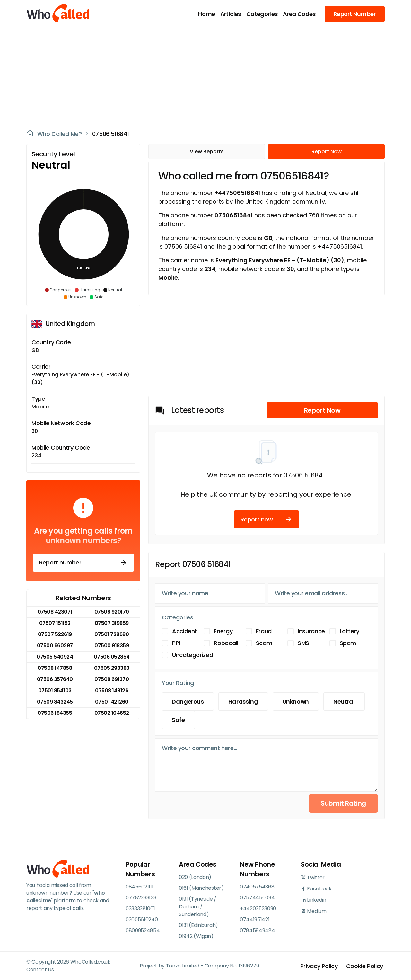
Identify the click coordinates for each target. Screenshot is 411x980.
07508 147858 (55, 668)
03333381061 (140, 909)
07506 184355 (55, 713)
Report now (266, 519)
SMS (303, 643)
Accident (185, 631)
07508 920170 (112, 612)
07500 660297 (55, 646)
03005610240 (142, 919)
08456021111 (139, 887)
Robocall (226, 643)
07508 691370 (112, 679)
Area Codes (299, 14)
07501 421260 (112, 702)
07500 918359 (112, 646)
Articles (231, 14)
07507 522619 (55, 634)
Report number (83, 563)
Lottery (350, 631)
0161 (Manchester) (201, 888)
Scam (264, 643)
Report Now (327, 151)
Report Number (355, 14)
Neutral (344, 701)
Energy (223, 631)
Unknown (296, 701)
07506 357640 (55, 679)
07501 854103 (55, 691)
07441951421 (255, 919)
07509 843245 (55, 702)
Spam (348, 643)
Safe (178, 720)
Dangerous (188, 701)
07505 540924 (55, 657)
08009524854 (143, 930)
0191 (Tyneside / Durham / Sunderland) (198, 907)
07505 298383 (112, 668)
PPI (176, 643)
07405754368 (257, 887)
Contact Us (40, 970)
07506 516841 (111, 134)
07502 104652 (112, 713)
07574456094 (257, 898)
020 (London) (195, 877)
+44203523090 (258, 909)
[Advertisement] (202, 73)
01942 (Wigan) (196, 936)
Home (207, 14)
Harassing (243, 701)
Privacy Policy (319, 966)
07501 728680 (112, 634)
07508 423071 (55, 612)
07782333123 (141, 898)
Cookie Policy (365, 966)
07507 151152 (55, 623)
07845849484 (257, 930)
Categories (262, 14)
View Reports (207, 151)
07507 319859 (112, 623)
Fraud (264, 631)
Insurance (311, 631)
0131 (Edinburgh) (198, 925)
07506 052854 (112, 657)
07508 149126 (112, 691)
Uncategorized (192, 655)
